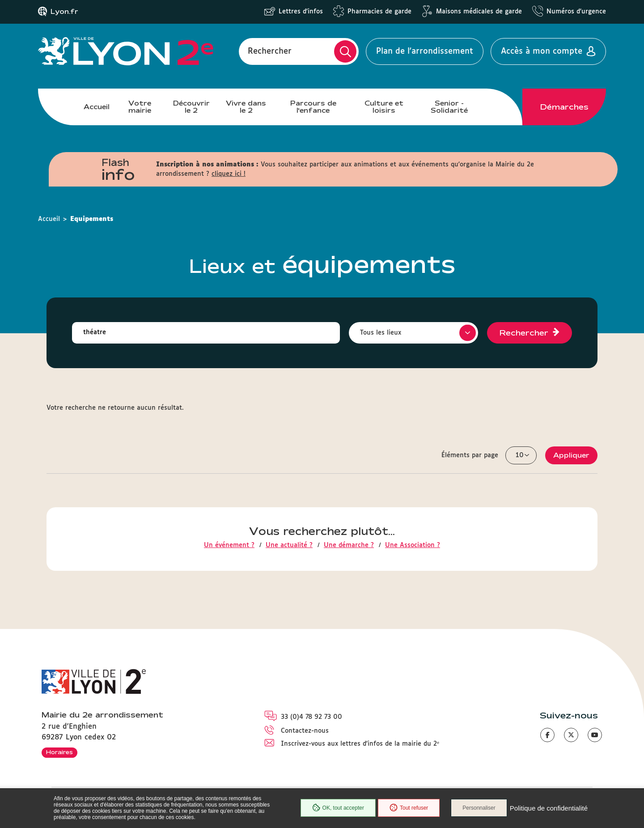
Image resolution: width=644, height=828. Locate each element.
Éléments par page (470, 455)
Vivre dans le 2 (246, 107)
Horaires (59, 752)
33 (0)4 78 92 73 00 (311, 717)
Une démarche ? (349, 545)
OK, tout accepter (338, 808)
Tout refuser (409, 808)
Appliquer (571, 455)
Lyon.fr (64, 12)
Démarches (564, 107)
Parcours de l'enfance (313, 107)
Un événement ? (229, 545)
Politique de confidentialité (549, 808)
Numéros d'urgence (576, 12)
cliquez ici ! (229, 174)
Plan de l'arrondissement (425, 51)
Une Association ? (413, 545)
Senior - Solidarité (449, 107)
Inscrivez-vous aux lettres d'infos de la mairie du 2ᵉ (360, 744)
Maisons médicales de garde (479, 12)
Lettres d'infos (301, 12)
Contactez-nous (305, 731)
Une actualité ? (289, 545)
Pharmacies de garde (379, 12)
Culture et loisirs (384, 107)
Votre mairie (140, 107)
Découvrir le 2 (191, 107)
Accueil (97, 107)
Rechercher (270, 51)
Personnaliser (479, 808)
